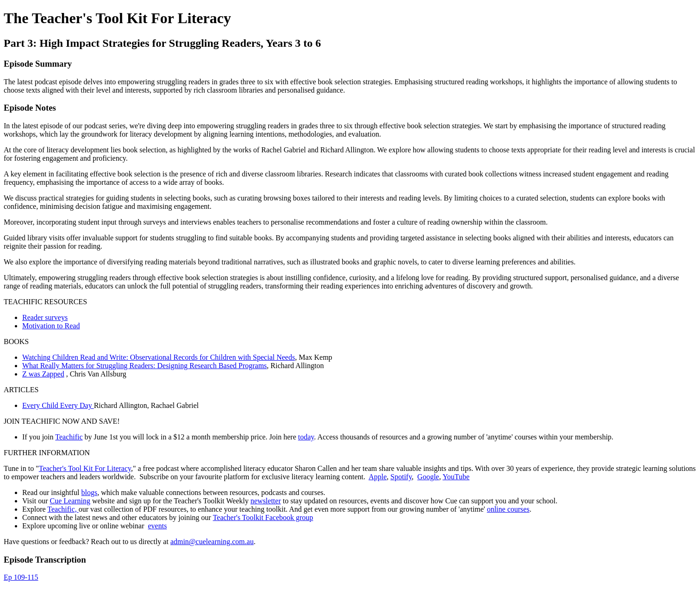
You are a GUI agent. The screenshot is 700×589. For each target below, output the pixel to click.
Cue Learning (70, 501)
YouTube (456, 477)
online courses (508, 509)
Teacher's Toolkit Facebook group (263, 517)
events (157, 526)
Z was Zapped (43, 374)
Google (428, 477)
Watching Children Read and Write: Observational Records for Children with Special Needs (159, 357)
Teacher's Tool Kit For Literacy (85, 468)
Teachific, (63, 509)
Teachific (69, 437)
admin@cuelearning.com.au (212, 542)
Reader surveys (45, 317)
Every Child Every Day (58, 405)
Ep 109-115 (21, 577)
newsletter (266, 501)
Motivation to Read (51, 326)
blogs (90, 492)
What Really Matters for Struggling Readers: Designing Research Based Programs (144, 366)
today (306, 437)
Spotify (401, 477)
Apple (378, 477)
